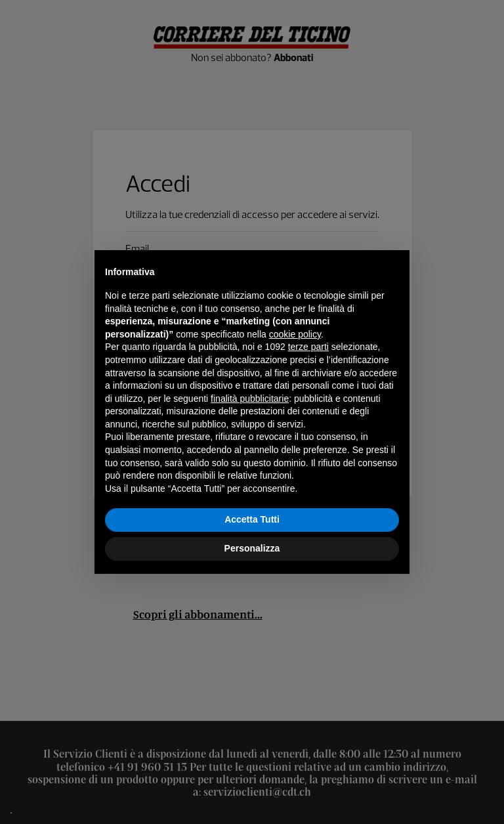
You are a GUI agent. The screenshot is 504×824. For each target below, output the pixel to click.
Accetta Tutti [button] (252, 519)
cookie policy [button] (295, 334)
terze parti (308, 347)
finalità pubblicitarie (250, 399)
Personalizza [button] (252, 548)
